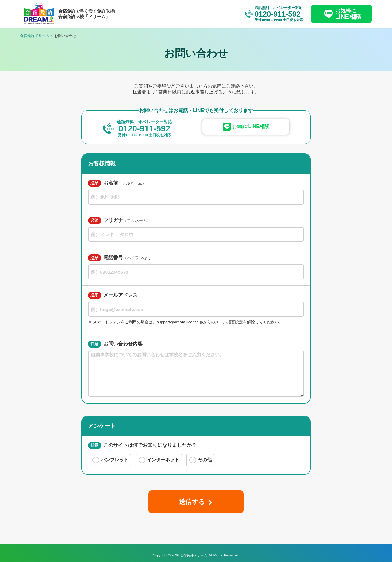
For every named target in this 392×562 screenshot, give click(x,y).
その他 (200, 460)
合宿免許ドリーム (35, 36)
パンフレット (110, 460)
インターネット (159, 460)
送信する (192, 502)
